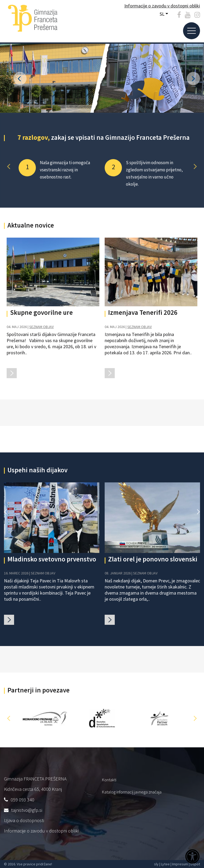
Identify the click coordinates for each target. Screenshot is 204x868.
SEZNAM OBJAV (41, 327)
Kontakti (109, 780)
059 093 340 (22, 800)
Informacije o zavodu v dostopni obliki (41, 831)
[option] (59, 170)
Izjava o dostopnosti (24, 820)
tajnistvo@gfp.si (27, 810)
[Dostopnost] (192, 857)
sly (156, 864)
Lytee (165, 864)
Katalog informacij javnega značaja (132, 792)
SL (162, 14)
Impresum (180, 864)
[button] (9, 166)
